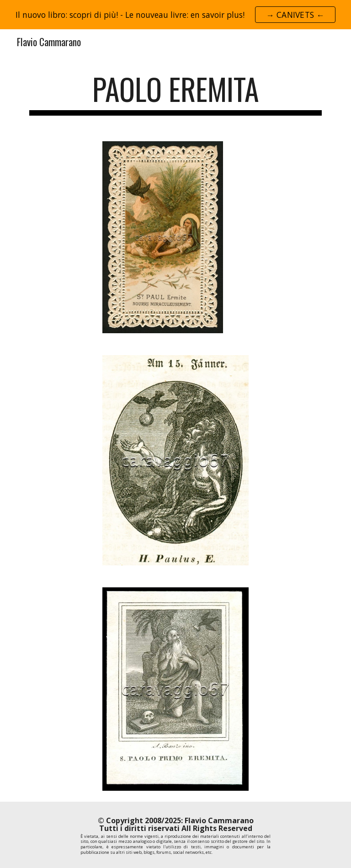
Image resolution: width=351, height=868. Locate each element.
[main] (175, 93)
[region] (175, 15)
